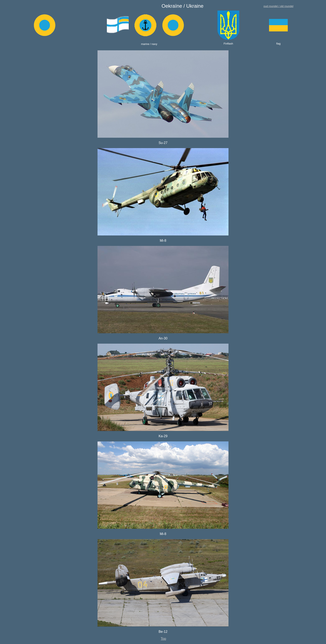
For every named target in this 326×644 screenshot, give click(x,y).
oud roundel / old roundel (278, 6)
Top (163, 639)
